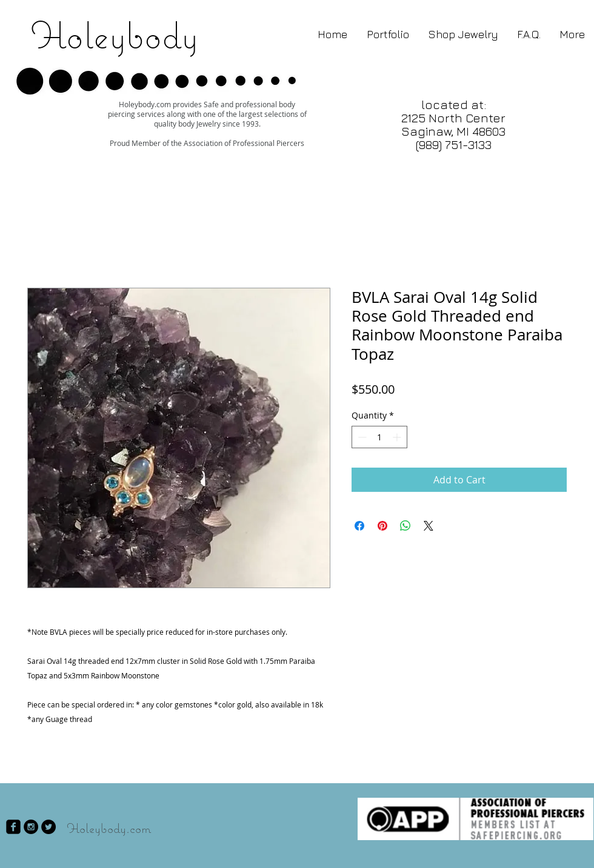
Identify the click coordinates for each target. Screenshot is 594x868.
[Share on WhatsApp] (405, 526)
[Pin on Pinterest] (382, 526)
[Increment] (398, 437)
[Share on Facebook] (359, 526)
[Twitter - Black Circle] (48, 827)
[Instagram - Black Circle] (31, 827)
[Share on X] (429, 526)
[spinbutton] (379, 437)
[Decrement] (361, 437)
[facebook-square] (13, 827)
